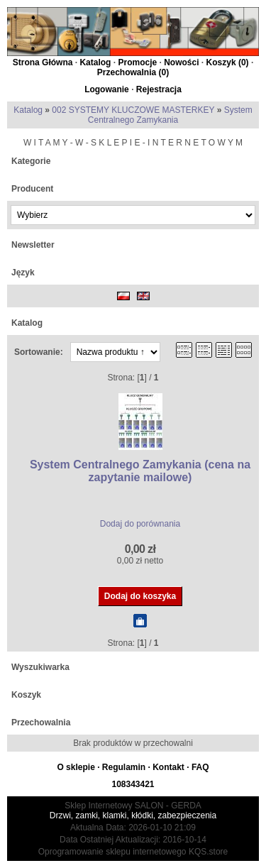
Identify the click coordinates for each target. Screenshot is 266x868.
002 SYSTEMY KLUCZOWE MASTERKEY (133, 110)
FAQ (200, 767)
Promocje (137, 62)
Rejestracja (159, 89)
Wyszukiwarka (40, 667)
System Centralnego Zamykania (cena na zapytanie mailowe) (140, 471)
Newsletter (33, 245)
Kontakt (168, 767)
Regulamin (124, 767)
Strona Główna (43, 62)
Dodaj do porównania (140, 524)
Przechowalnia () (133, 72)
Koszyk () (228, 62)
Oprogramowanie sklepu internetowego (112, 852)
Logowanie (107, 89)
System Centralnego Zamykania (170, 115)
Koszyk (26, 695)
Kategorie (31, 161)
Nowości (181, 62)
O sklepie (76, 767)
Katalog (95, 62)
